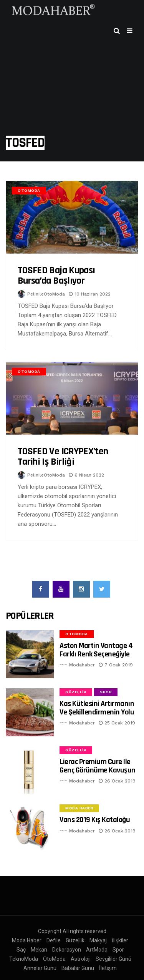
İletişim (108, 968)
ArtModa (97, 950)
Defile (54, 940)
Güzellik (76, 692)
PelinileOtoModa (46, 294)
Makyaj (98, 940)
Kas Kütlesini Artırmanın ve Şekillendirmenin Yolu (97, 708)
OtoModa (29, 190)
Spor (106, 692)
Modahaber (82, 665)
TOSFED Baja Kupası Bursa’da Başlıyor (56, 276)
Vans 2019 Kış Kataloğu (95, 820)
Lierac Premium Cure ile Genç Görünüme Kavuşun (98, 766)
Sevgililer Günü (113, 959)
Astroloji (81, 959)
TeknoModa (24, 959)
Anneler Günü (40, 968)
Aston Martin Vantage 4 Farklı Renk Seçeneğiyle (96, 650)
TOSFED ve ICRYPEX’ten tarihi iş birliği (63, 457)
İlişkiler (120, 940)
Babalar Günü (78, 968)
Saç (21, 950)
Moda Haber (79, 808)
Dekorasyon (67, 950)
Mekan (39, 950)
